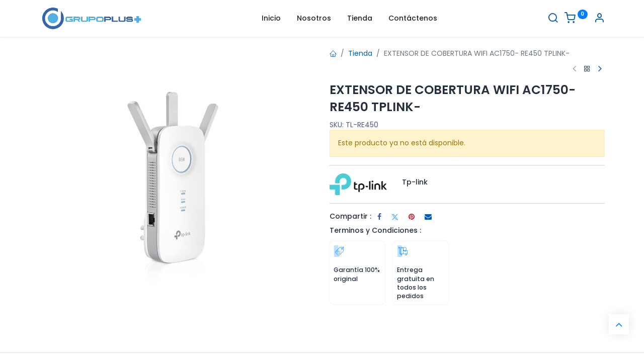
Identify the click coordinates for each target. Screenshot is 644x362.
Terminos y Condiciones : (375, 230)
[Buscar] (553, 19)
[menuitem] (271, 19)
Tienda (360, 53)
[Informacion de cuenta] (599, 19)
